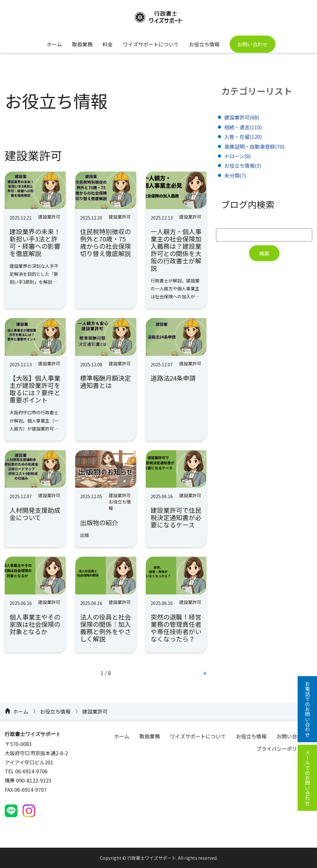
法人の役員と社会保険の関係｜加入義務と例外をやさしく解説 (105, 628)
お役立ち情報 (204, 44)
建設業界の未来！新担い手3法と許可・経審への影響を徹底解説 (35, 242)
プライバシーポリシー (282, 749)
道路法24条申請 (173, 378)
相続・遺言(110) (243, 127)
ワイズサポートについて (151, 44)
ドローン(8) (238, 156)
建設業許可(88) (242, 117)
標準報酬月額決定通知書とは (105, 382)
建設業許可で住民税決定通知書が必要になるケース (176, 517)
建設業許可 (49, 217)
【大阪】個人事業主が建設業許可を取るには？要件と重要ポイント (35, 389)
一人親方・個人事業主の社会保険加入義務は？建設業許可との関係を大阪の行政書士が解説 (176, 250)
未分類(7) (235, 175)
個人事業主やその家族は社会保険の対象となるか (35, 624)
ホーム (54, 44)
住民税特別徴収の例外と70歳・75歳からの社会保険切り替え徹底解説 (105, 242)
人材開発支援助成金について (35, 514)
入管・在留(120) (243, 137)
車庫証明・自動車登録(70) (254, 146)
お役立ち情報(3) (243, 166)
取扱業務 (82, 44)
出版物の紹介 (99, 522)
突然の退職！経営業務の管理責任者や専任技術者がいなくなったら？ (176, 628)
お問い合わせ (253, 44)
